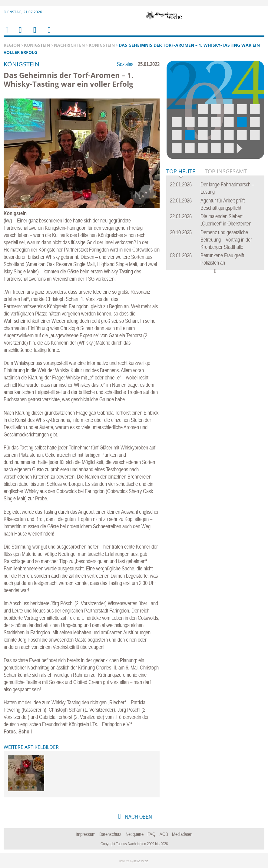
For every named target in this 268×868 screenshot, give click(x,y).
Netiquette (135, 834)
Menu (20, 34)
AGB (164, 834)
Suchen (34, 34)
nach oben (138, 817)
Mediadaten (182, 834)
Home (7, 34)
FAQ (151, 834)
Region (12, 45)
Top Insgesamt (226, 171)
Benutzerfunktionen (49, 34)
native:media (141, 861)
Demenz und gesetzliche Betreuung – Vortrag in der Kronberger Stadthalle (226, 240)
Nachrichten (69, 45)
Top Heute (181, 172)
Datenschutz (110, 834)
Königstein (37, 45)
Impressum (86, 834)
